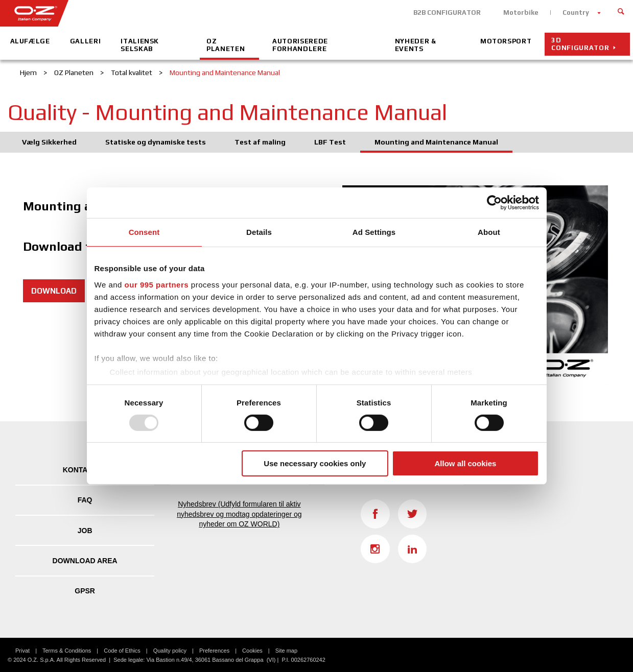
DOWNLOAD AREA (85, 561)
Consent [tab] (144, 232)
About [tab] (489, 232)
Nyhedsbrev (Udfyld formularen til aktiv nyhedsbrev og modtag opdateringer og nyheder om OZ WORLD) (239, 514)
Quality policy (170, 651)
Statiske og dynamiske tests (156, 142)
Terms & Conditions (67, 651)
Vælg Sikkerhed (49, 142)
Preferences (214, 651)
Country (576, 13)
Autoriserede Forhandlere (300, 45)
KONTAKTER (85, 470)
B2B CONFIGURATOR (447, 13)
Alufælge (30, 41)
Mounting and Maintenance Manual (436, 142)
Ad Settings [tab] (374, 232)
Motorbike (521, 13)
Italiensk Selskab (140, 45)
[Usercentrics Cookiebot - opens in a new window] (494, 203)
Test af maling (260, 142)
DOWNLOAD (54, 291)
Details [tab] (259, 232)
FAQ (85, 500)
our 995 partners (157, 284)
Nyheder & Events (416, 45)
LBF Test (330, 142)
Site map (286, 651)
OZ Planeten (226, 45)
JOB (85, 531)
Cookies (252, 651)
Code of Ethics (122, 651)
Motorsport (506, 41)
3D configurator (580, 44)
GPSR (85, 591)
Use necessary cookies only (315, 463)
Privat (22, 651)
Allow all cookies (466, 463)
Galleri (86, 41)
